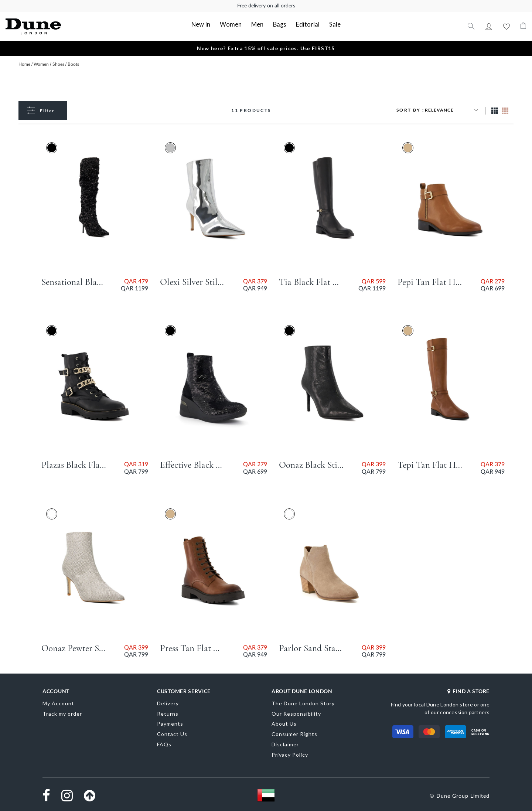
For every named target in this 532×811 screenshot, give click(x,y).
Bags (279, 24)
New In (206, 24)
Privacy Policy (290, 754)
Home (25, 64)
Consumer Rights (294, 733)
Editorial (305, 24)
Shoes (59, 64)
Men (258, 24)
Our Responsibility (296, 713)
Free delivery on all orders (266, 6)
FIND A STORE (468, 690)
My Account (489, 26)
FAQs (164, 744)
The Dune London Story (303, 703)
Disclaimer (285, 744)
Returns (168, 713)
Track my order (62, 713)
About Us (284, 723)
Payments (170, 723)
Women (234, 24)
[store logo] (58, 26)
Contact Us (172, 733)
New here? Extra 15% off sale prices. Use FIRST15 (266, 47)
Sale (330, 24)
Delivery (168, 703)
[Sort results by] (453, 109)
